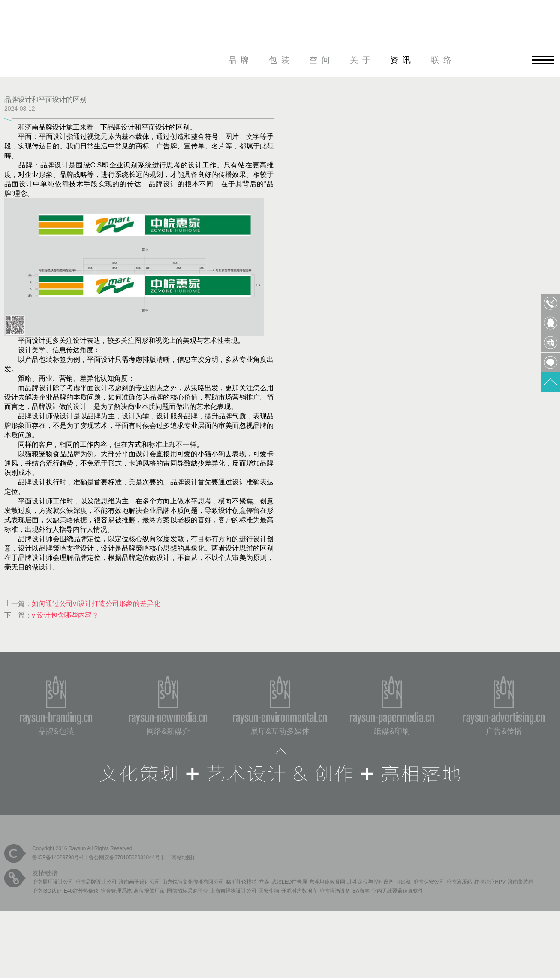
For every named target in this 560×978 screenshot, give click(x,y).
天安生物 (269, 891)
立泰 (264, 882)
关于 (362, 60)
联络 (443, 60)
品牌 (241, 60)
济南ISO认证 (47, 891)
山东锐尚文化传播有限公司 (193, 882)
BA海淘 (361, 891)
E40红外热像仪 (81, 891)
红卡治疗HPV (490, 882)
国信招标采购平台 (187, 891)
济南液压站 (459, 882)
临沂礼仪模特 (241, 882)
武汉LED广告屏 (289, 882)
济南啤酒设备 (335, 891)
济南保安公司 (429, 882)
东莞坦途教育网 (327, 882)
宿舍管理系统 (116, 891)
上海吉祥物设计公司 (233, 891)
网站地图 (182, 857)
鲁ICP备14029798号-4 (58, 857)
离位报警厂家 (149, 891)
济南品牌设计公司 (96, 882)
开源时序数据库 (299, 891)
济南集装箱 (521, 882)
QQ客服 (550, 323)
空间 (322, 60)
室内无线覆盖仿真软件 (397, 891)
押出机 (403, 882)
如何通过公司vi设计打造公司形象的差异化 (96, 604)
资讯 (403, 60)
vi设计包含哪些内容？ (65, 615)
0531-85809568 (550, 303)
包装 (281, 60)
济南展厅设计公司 (53, 882)
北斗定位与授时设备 (370, 882)
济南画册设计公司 (139, 882)
